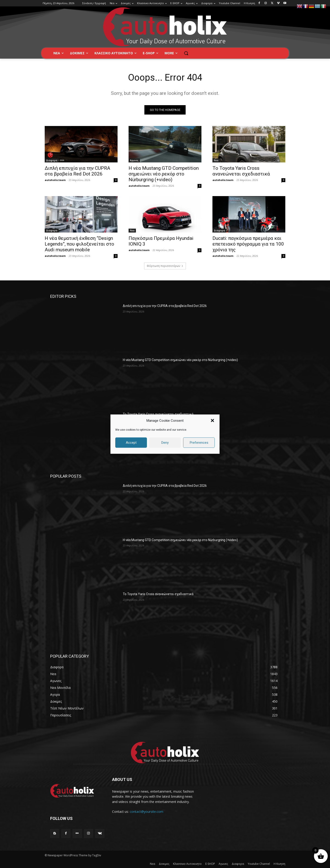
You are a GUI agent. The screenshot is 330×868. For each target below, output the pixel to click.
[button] (212, 421)
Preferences (199, 443)
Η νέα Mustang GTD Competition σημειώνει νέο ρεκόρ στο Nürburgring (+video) (164, 174)
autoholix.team (55, 180)
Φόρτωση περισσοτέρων (165, 266)
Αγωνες (134, 160)
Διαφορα (52, 160)
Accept (131, 443)
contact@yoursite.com (146, 812)
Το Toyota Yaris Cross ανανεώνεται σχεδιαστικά (241, 171)
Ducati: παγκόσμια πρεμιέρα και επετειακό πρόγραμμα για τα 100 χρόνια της (248, 244)
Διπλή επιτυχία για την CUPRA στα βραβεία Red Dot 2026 (77, 171)
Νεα (216, 160)
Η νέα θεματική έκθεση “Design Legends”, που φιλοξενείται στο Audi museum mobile (79, 244)
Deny (165, 443)
